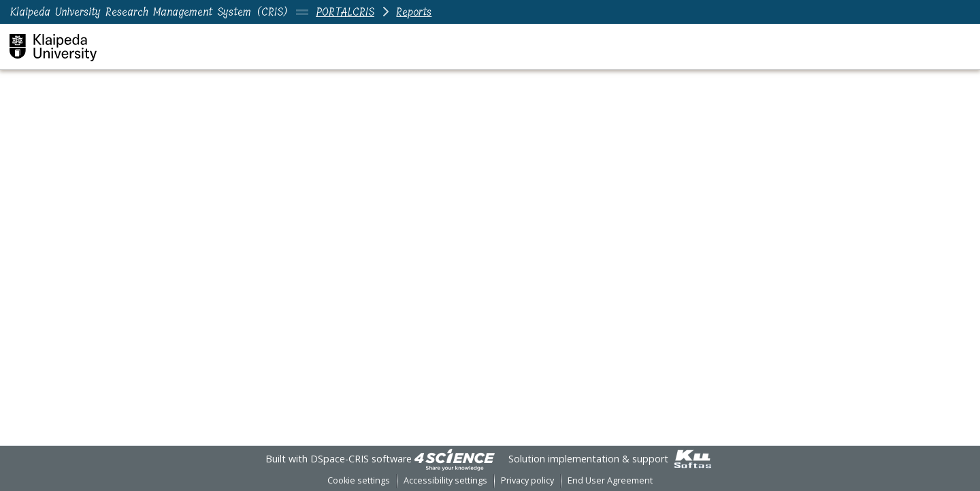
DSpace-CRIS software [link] (361, 459)
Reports (414, 12)
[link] (455, 459)
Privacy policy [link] (527, 480)
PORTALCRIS (345, 12)
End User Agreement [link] (610, 480)
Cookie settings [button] (359, 480)
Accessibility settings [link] (445, 480)
